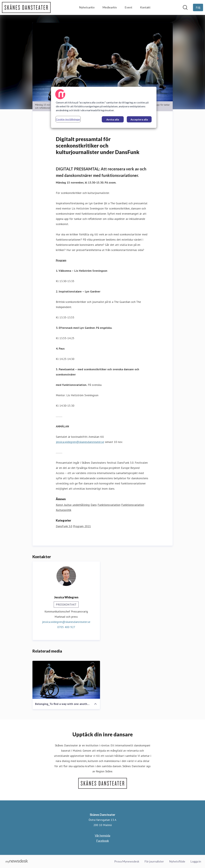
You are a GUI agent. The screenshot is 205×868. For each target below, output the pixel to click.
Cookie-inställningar (68, 119)
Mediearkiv (110, 7)
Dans (94, 505)
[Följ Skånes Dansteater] (198, 7)
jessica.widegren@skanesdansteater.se (80, 442)
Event (128, 7)
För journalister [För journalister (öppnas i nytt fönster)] (154, 861)
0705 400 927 (66, 627)
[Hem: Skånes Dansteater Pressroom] (26, 7)
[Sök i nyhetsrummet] (185, 7)
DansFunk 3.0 (64, 526)
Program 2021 (82, 526)
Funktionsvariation (109, 505)
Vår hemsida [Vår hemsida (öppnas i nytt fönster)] (102, 835)
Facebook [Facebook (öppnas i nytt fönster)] (103, 841)
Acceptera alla (139, 119)
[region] (104, 107)
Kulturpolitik (64, 510)
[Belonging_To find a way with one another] (66, 680)
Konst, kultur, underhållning (73, 505)
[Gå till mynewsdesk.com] (17, 862)
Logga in (196, 861)
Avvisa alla (113, 119)
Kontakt (145, 7)
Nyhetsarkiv (87, 7)
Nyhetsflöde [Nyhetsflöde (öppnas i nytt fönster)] (177, 861)
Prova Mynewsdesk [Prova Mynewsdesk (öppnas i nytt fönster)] (127, 861)
